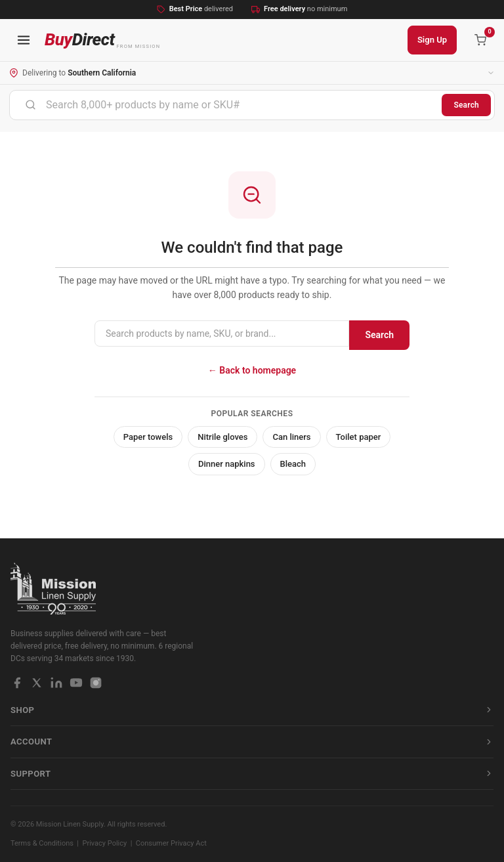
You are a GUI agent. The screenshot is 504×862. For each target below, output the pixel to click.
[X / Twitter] (37, 683)
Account (252, 742)
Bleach (293, 464)
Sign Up (432, 40)
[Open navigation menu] (24, 40)
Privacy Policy (105, 843)
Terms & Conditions (42, 843)
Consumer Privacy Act (171, 843)
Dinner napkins (227, 464)
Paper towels (148, 437)
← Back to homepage (252, 370)
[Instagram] (96, 683)
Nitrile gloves (222, 437)
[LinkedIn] (56, 683)
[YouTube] (76, 683)
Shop (252, 710)
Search (466, 105)
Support (252, 774)
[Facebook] (17, 683)
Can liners (291, 437)
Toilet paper (359, 437)
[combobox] (226, 105)
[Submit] (31, 105)
